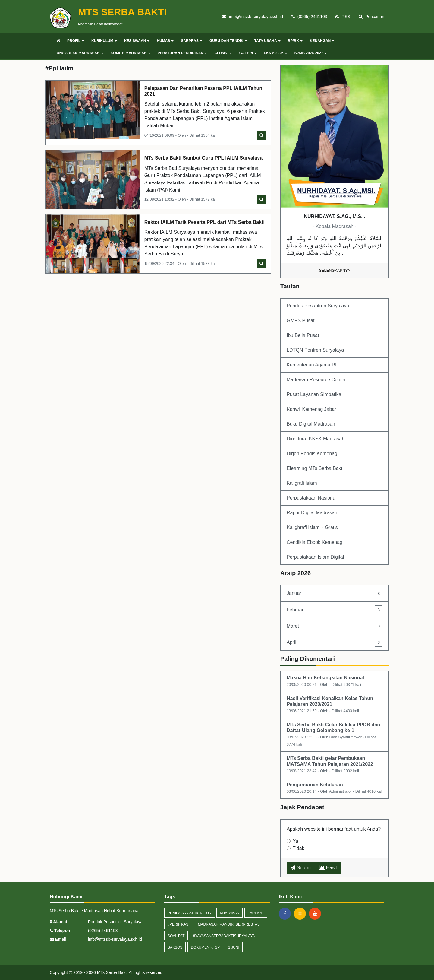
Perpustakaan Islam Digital (315, 557)
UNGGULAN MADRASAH (80, 53)
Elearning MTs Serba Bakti (315, 468)
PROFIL (76, 41)
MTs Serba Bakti (112, 972)
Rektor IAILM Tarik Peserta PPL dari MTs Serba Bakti (204, 222)
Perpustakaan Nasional (311, 498)
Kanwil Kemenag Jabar (311, 409)
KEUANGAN (322, 41)
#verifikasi (179, 924)
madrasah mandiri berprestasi (229, 924)
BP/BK (295, 41)
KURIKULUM (104, 41)
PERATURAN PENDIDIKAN (182, 53)
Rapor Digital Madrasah (312, 513)
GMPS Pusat (300, 320)
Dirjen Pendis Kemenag (312, 454)
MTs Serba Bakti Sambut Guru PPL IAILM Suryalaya (203, 158)
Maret (335, 626)
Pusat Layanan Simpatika (314, 394)
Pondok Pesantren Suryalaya (318, 306)
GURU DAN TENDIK (228, 41)
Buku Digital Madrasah (311, 424)
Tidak (299, 848)
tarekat (256, 913)
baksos (175, 947)
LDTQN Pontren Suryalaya (315, 350)
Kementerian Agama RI (311, 365)
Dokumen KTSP (205, 947)
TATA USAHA (267, 41)
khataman (230, 913)
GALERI (248, 53)
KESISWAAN (137, 41)
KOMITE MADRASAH (131, 53)
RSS (343, 17)
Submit (301, 868)
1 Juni (234, 947)
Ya (295, 841)
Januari (335, 593)
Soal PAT (176, 936)
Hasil (328, 868)
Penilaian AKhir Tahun (190, 913)
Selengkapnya (335, 270)
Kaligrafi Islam (302, 483)
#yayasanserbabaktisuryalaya (224, 936)
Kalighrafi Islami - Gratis (312, 527)
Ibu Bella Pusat (303, 335)
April (335, 642)
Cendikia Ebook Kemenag (314, 542)
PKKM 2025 (275, 53)
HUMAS (165, 41)
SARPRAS (192, 41)
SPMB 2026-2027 (311, 53)
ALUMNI (223, 53)
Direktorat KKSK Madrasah (316, 439)
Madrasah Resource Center (316, 380)
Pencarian (371, 17)
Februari (335, 610)
